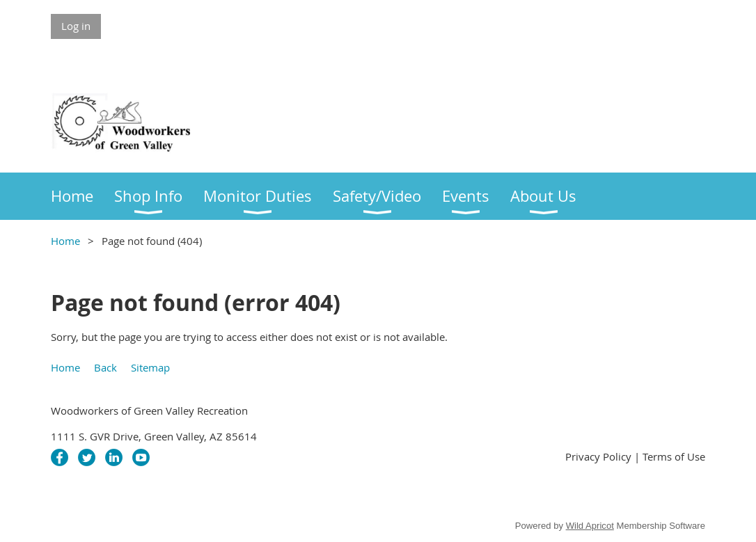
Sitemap (150, 367)
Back (105, 367)
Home (65, 241)
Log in (76, 26)
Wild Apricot (590, 526)
